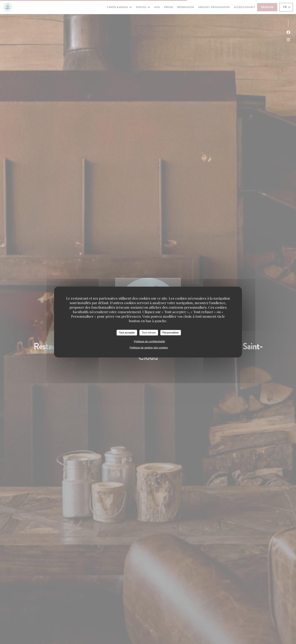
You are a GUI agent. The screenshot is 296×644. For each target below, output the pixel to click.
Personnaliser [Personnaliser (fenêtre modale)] (171, 333)
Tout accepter (127, 333)
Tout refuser (149, 333)
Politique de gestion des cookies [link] (149, 347)
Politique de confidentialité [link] (149, 341)
